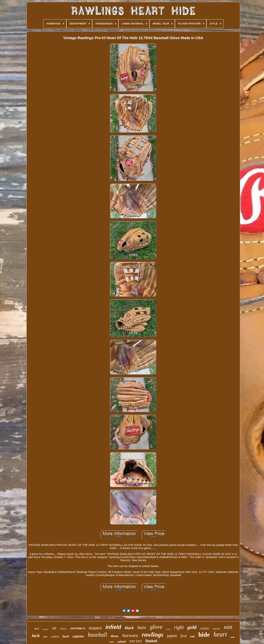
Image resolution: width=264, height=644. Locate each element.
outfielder (78, 636)
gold (192, 627)
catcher (205, 628)
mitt (228, 627)
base (142, 627)
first (184, 636)
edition (63, 629)
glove (156, 627)
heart (220, 634)
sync (112, 642)
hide (204, 635)
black (129, 628)
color (168, 629)
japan (172, 636)
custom (46, 629)
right (179, 627)
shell (36, 629)
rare (45, 637)
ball (192, 636)
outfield (55, 637)
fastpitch (95, 628)
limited (151, 641)
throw (115, 636)
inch (36, 636)
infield (113, 627)
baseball (97, 635)
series (136, 641)
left (54, 628)
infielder (217, 629)
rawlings (152, 635)
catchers (78, 628)
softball (122, 642)
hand (66, 636)
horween (130, 635)
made (233, 637)
